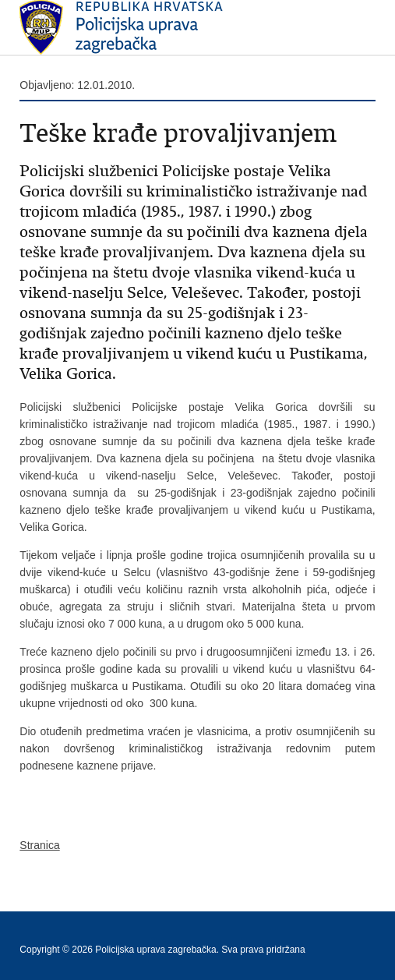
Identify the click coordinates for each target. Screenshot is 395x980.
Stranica (39, 845)
